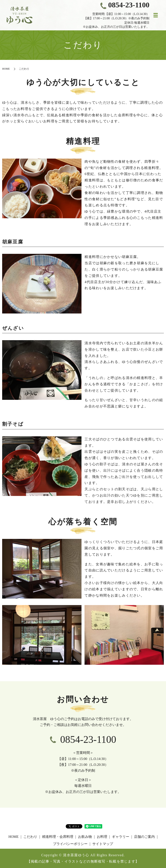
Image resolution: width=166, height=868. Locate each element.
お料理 (102, 837)
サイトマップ (103, 844)
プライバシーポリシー (70, 844)
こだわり (30, 837)
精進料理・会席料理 (58, 837)
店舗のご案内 (144, 837)
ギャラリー (121, 837)
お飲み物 (85, 837)
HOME (6, 69)
